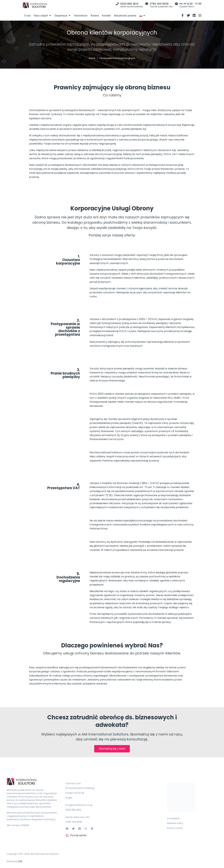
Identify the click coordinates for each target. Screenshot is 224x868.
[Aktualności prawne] (125, 16)
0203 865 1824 (129, 4)
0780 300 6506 (159, 4)
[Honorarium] (81, 16)
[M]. (21, 861)
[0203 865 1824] (117, 4)
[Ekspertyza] (63, 16)
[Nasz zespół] (43, 16)
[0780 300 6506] (147, 4)
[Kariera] (95, 16)
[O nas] (28, 16)
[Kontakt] (106, 16)
